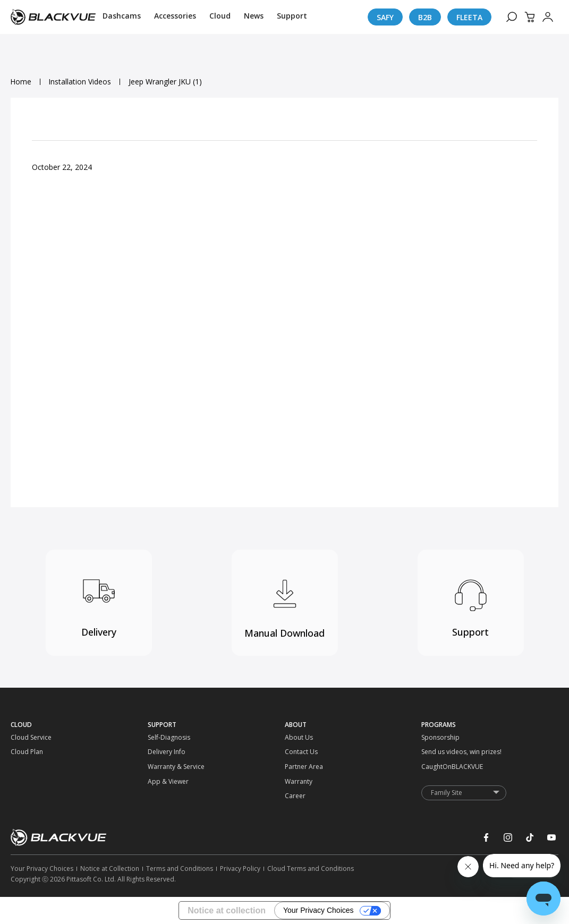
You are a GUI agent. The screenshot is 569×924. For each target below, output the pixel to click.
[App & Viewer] (165, 782)
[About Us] (302, 738)
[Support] (292, 17)
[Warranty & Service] (165, 767)
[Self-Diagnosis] (165, 738)
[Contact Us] (302, 752)
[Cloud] (220, 17)
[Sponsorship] (438, 738)
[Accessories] (175, 17)
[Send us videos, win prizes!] (438, 752)
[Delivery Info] (165, 752)
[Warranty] (302, 782)
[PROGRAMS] (490, 725)
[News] (254, 17)
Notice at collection (227, 910)
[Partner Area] (302, 767)
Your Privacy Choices (319, 911)
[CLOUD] (79, 725)
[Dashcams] (122, 17)
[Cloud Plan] (28, 752)
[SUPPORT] (216, 725)
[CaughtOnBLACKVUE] (438, 767)
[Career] (302, 796)
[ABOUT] (353, 725)
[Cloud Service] (28, 738)
